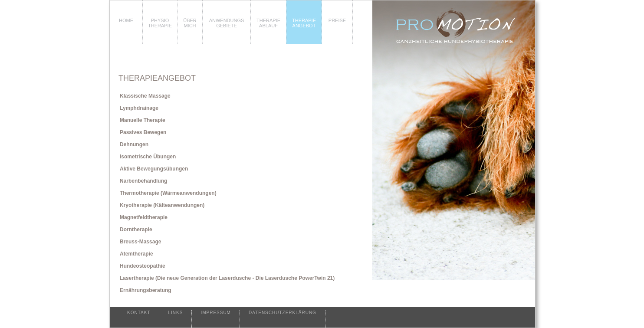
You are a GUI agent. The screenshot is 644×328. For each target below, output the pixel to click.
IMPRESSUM (216, 313)
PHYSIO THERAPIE (160, 23)
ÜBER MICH (190, 23)
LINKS (175, 313)
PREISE (337, 20)
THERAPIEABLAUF (268, 23)
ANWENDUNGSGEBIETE (227, 23)
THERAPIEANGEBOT (304, 23)
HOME (126, 20)
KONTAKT (139, 313)
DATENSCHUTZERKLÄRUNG (283, 313)
